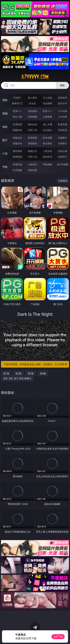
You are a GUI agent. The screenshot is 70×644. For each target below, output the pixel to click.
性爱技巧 (63, 157)
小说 (5, 153)
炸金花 (32, 103)
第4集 (43, 373)
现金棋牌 (47, 103)
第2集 (19, 373)
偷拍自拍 (32, 124)
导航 (5, 167)
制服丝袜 (17, 130)
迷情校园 (17, 157)
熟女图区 (47, 143)
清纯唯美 (32, 143)
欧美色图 (47, 138)
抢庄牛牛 (63, 103)
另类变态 (63, 130)
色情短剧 (32, 170)
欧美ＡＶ (47, 111)
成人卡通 (47, 124)
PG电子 (17, 98)
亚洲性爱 (17, 124)
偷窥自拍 (17, 138)
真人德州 (32, 98)
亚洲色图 (32, 138)
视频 (5, 113)
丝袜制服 (32, 117)
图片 (5, 140)
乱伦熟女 (47, 130)
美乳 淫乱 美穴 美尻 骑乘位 (17, 378)
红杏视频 (17, 170)
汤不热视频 (63, 164)
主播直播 (47, 117)
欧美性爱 (63, 124)
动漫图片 (63, 138)
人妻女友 (47, 151)
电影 (5, 127)
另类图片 (63, 143)
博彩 (5, 100)
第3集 (31, 373)
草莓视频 (47, 164)
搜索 (62, 85)
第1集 (6, 373)
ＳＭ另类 (63, 117)
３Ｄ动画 (63, 111)
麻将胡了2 (17, 103)
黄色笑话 (47, 157)
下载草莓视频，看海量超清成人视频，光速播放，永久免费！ (35, 364)
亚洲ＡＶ (17, 111)
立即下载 (58, 637)
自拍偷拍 (32, 111)
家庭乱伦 (32, 151)
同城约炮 (17, 164)
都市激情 (17, 151)
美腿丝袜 (17, 143)
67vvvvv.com (35, 77)
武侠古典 (63, 151)
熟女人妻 (17, 117)
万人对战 (47, 98)
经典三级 (32, 130)
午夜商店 (32, 164)
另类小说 (32, 157)
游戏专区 (63, 98)
